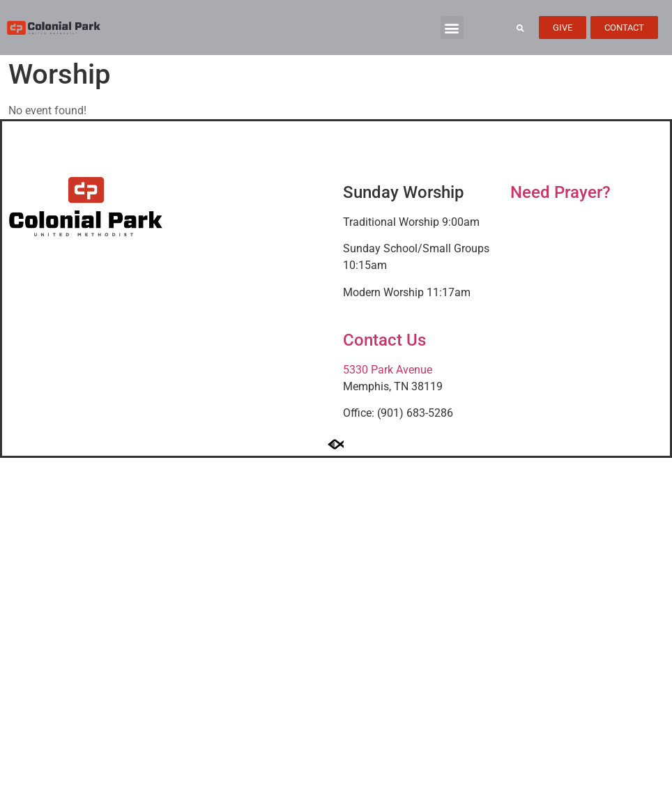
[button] (452, 28)
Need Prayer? (560, 192)
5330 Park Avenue (388, 370)
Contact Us (384, 340)
